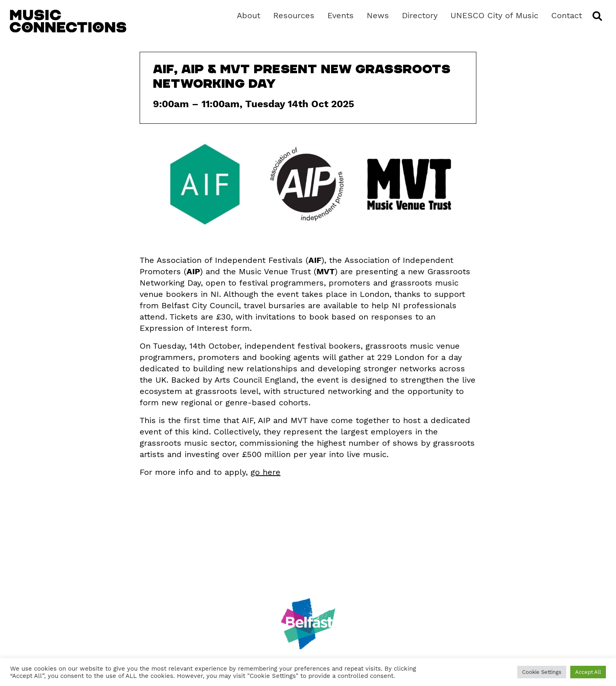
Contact (567, 15)
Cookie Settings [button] (542, 672)
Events (341, 15)
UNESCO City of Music (494, 15)
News (378, 15)
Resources (294, 15)
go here (266, 472)
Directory (420, 15)
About (249, 15)
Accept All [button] (588, 672)
